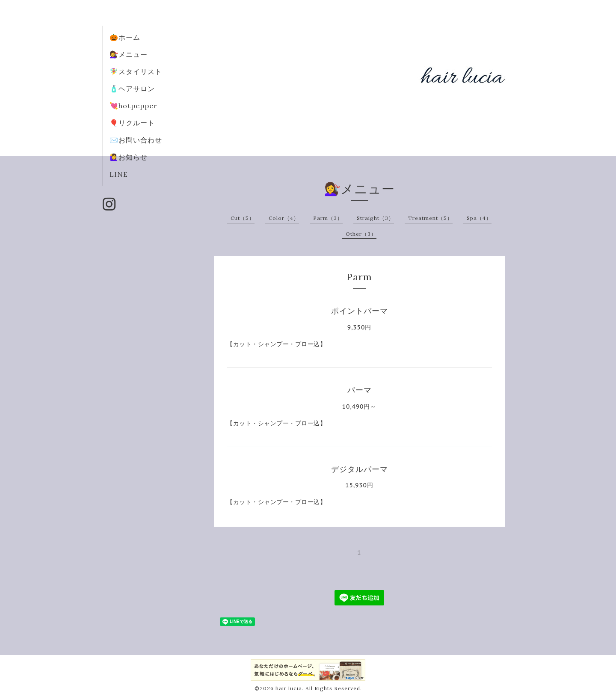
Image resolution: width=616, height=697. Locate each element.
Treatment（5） (430, 218)
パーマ (364, 390)
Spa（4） (479, 218)
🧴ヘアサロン (132, 89)
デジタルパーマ (364, 469)
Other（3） (361, 234)
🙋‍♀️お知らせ (129, 157)
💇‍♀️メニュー (129, 54)
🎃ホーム (125, 37)
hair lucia (289, 688)
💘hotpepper (133, 106)
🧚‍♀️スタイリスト (136, 71)
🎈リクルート (132, 123)
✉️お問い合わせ (136, 140)
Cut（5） (243, 218)
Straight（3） (375, 218)
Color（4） (284, 218)
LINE (119, 174)
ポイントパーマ (360, 311)
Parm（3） (328, 218)
